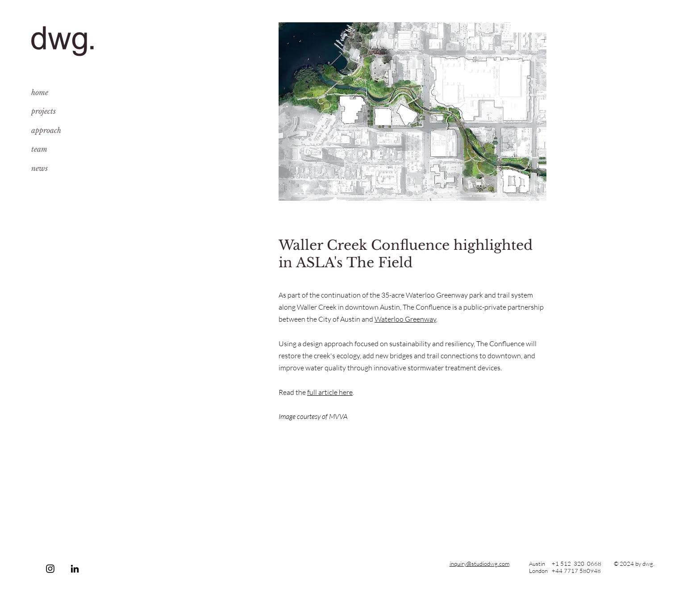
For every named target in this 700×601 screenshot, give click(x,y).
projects (44, 111)
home (40, 92)
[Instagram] (50, 569)
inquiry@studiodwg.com (479, 564)
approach (46, 130)
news (40, 168)
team (39, 149)
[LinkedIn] (75, 569)
